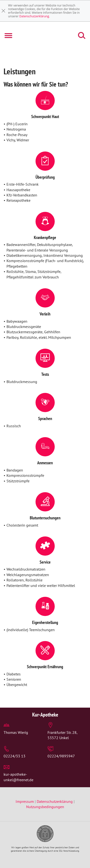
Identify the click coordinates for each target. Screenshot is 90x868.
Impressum (25, 801)
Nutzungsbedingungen (45, 807)
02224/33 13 (15, 756)
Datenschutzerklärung (34, 16)
